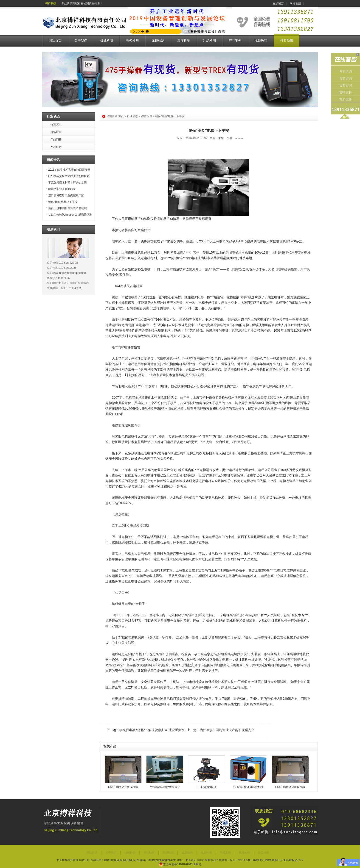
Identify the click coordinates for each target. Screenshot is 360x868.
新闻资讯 (53, 160)
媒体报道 (147, 116)
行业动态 (287, 41)
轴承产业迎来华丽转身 (62, 189)
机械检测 (107, 41)
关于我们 (81, 41)
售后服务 (346, 99)
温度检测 (184, 41)
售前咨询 (346, 72)
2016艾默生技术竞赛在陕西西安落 (69, 170)
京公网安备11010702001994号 (180, 864)
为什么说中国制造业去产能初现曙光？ (227, 730)
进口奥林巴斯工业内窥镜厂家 (66, 195)
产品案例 (235, 41)
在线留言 (278, 3)
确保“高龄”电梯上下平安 (63, 202)
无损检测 (158, 41)
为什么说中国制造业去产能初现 (67, 208)
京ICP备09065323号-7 (290, 860)
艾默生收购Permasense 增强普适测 (70, 215)
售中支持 (346, 92)
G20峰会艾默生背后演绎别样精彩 (69, 176)
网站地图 (295, 3)
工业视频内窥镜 (207, 787)
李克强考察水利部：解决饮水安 (67, 183)
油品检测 (209, 41)
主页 (121, 116)
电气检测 (132, 41)
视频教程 (261, 41)
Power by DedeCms (264, 860)
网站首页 (55, 41)
